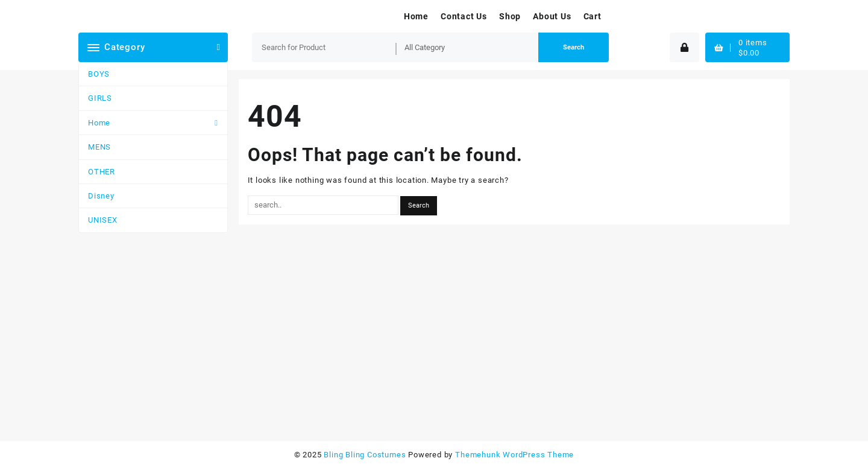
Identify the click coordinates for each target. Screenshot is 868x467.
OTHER (102, 172)
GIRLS (100, 98)
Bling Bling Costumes (365, 455)
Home (99, 123)
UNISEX (103, 220)
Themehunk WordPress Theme (514, 455)
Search (574, 47)
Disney (101, 196)
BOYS (99, 74)
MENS (99, 147)
